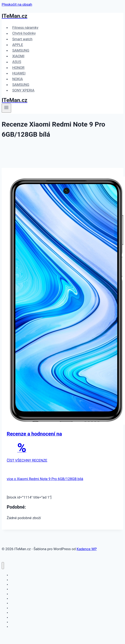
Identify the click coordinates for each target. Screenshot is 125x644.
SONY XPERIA (23, 90)
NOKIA (17, 79)
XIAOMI (18, 56)
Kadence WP (87, 549)
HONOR (18, 68)
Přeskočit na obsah (17, 4)
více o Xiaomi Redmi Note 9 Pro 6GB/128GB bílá (45, 479)
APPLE (18, 45)
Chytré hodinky (24, 33)
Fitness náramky (25, 27)
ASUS (17, 62)
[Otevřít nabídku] (6, 108)
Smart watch (22, 39)
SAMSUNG (21, 50)
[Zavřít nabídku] (3, 566)
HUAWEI (19, 73)
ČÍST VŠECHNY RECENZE (27, 460)
